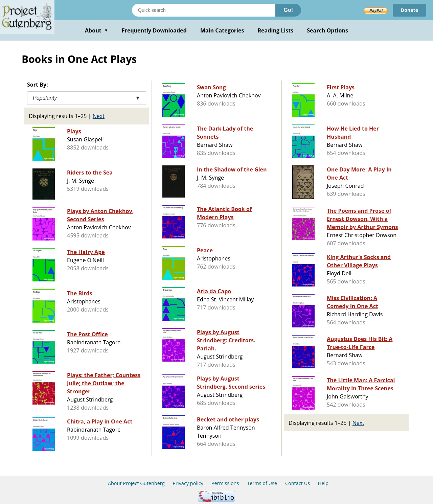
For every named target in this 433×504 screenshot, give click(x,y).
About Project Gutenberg (136, 483)
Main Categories (222, 30)
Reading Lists (276, 30)
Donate (409, 10)
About (97, 30)
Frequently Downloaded (154, 30)
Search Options (327, 30)
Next (99, 116)
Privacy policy (188, 483)
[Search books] (204, 10)
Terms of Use (262, 483)
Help (323, 483)
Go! (288, 10)
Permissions (225, 483)
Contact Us (298, 483)
